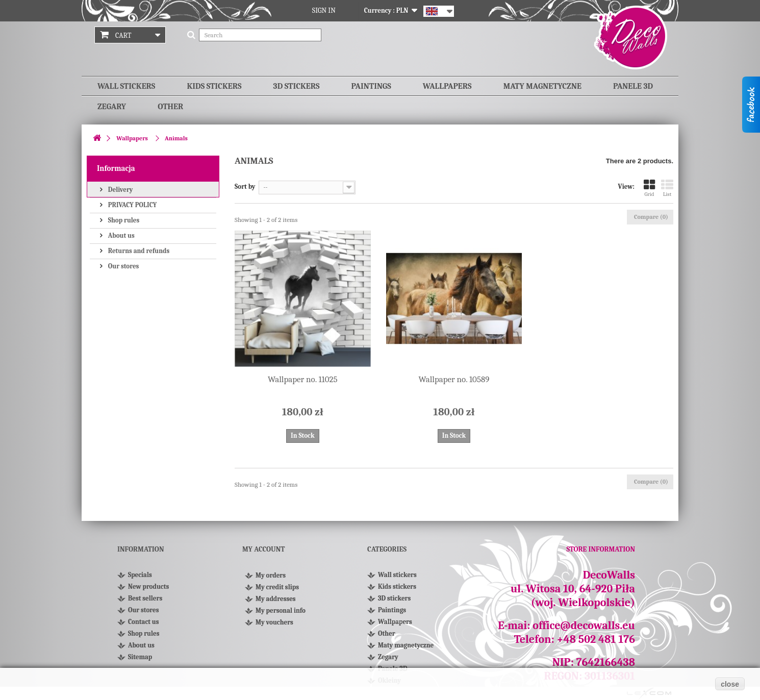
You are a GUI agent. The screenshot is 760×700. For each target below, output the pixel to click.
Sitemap (140, 657)
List (667, 188)
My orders (271, 580)
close (730, 684)
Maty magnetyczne (542, 86)
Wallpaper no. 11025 (303, 379)
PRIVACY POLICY (132, 205)
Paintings (371, 86)
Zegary (112, 107)
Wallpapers (447, 86)
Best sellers (145, 598)
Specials (140, 575)
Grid (649, 188)
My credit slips (277, 592)
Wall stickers (126, 86)
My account (263, 549)
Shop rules (123, 220)
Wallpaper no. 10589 (454, 379)
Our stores (123, 266)
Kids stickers (214, 86)
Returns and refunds (138, 251)
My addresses (276, 603)
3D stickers (297, 86)
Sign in (324, 10)
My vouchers (274, 627)
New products (148, 586)
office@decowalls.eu (584, 626)
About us (121, 235)
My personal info (281, 615)
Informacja (116, 168)
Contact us (144, 622)
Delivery (120, 190)
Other (170, 107)
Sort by (245, 186)
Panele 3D (633, 86)
